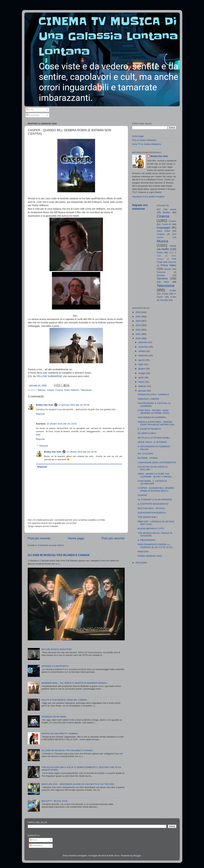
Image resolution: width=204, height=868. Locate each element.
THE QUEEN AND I (148, 517)
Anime (173, 209)
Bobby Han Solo (45, 405)
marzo (142, 382)
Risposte (44, 446)
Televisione (86, 390)
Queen (168, 269)
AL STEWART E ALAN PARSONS (155, 500)
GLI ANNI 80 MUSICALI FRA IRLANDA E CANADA (59, 555)
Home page (76, 538)
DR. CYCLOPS (145, 454)
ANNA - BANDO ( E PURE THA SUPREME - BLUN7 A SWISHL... (156, 475)
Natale (173, 246)
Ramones (161, 272)
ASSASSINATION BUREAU (152, 513)
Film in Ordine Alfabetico (144, 140)
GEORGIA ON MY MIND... (55, 717)
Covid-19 (167, 224)
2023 (138, 325)
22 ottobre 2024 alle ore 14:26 (82, 452)
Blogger (137, 856)
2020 (138, 338)
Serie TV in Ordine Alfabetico (147, 144)
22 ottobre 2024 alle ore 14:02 (62, 424)
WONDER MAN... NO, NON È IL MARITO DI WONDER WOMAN (74, 683)
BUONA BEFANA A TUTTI (151, 529)
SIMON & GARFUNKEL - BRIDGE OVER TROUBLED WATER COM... (157, 423)
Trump (165, 294)
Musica (162, 241)
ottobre (142, 351)
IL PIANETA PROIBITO (149, 429)
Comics (173, 221)
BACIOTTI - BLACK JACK (55, 801)
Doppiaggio (164, 228)
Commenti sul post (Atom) (51, 545)
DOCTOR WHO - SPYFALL (152, 508)
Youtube (164, 300)
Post (30, 110)
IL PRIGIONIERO (146, 540)
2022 (138, 330)
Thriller (173, 291)
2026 (138, 312)
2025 (138, 317)
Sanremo (162, 278)
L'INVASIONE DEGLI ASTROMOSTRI (157, 462)
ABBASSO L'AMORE (148, 399)
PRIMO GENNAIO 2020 (150, 556)
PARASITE (143, 552)
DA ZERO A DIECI (147, 433)
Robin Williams (72, 390)
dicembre (143, 342)
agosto (142, 360)
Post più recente (39, 538)
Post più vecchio (113, 538)
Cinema (59, 390)
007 (159, 209)
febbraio (143, 386)
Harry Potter (163, 231)
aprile (141, 377)
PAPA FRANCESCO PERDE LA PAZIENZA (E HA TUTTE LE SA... (156, 546)
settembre (144, 355)
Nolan (160, 252)
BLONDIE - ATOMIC (148, 458)
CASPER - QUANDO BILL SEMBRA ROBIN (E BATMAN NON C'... (156, 489)
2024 (138, 321)
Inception (161, 234)
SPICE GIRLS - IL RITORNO (152, 442)
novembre (144, 347)
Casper (51, 390)
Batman (42, 390)
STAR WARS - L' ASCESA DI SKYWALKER (152, 482)
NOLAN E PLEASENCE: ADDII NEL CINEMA (64, 700)
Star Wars (163, 282)
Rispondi (40, 414)
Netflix (165, 249)
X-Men (173, 297)
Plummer (172, 262)
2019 (138, 563)
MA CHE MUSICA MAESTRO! (57, 649)
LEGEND (142, 495)
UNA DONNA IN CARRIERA (152, 417)
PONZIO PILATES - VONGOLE (153, 395)
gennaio (143, 391)
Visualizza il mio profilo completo (148, 197)
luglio (141, 364)
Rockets (161, 275)
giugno (142, 369)
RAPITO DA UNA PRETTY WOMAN (60, 734)
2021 (138, 334)
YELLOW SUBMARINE (49, 376)
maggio (142, 373)
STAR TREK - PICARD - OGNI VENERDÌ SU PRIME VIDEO (154, 412)
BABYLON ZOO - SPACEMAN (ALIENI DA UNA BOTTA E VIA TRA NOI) (78, 784)
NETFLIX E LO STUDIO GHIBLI (154, 438)
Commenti (33, 115)
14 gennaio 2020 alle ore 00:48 (74, 405)
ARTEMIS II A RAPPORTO (55, 666)
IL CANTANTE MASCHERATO (153, 504)
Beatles (166, 212)
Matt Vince (114, 856)
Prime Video (169, 265)
